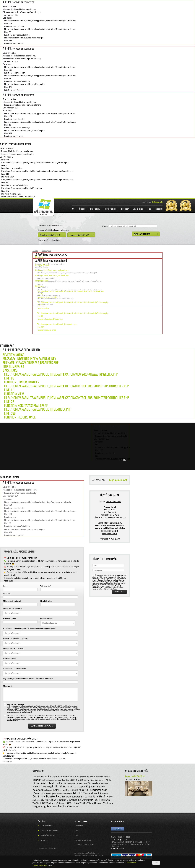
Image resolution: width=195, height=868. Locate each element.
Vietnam (108, 803)
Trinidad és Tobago (55, 803)
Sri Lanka (86, 796)
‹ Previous (119, 460)
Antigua (74, 776)
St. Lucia (36, 800)
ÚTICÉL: (105, 226)
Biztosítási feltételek (83, 840)
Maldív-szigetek (50, 793)
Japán (82, 786)
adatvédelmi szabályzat (37, 709)
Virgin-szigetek (42, 806)
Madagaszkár (98, 790)
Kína (68, 790)
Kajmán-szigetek (96, 786)
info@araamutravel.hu (125, 840)
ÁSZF (76, 835)
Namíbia (105, 793)
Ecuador (58, 783)
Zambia (55, 807)
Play (125, 460)
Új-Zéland (88, 803)
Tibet (43, 803)
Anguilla (55, 777)
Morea (86, 793)
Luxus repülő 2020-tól (135, 776)
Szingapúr (87, 800)
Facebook (118, 829)
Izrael (70, 787)
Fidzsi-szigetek (70, 783)
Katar (56, 790)
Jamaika (76, 787)
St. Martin (47, 800)
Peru (43, 797)
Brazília (73, 780)
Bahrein (37, 780)
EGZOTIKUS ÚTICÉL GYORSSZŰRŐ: (50, 226)
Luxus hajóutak (80, 790)
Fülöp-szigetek (82, 783)
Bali (44, 780)
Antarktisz (64, 776)
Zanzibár (62, 806)
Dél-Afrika (107, 780)
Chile (81, 780)
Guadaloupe (103, 783)
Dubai (49, 783)
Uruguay (98, 803)
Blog (77, 831)
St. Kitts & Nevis (103, 796)
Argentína (82, 777)
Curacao (98, 780)
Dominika (39, 783)
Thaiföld (36, 803)
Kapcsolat (79, 826)
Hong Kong (46, 787)
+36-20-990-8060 (113, 502)
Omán (36, 796)
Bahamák (107, 777)
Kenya (62, 790)
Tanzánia (105, 800)
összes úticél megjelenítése (49, 240)
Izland (63, 786)
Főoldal (35, 251)
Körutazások (47, 251)
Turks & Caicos (73, 803)
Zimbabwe (73, 806)
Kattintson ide (157, 202)
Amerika (46, 776)
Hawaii (36, 786)
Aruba (90, 776)
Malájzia (38, 793)
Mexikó (78, 793)
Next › (121, 460)
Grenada (93, 783)
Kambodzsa (39, 790)
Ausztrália (98, 777)
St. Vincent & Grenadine (67, 800)
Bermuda (58, 780)
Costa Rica (89, 780)
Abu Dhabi (36, 777)
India (55, 786)
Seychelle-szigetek (71, 797)
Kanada (49, 790)
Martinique (61, 793)
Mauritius (69, 793)
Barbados (50, 780)
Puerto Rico (54, 796)
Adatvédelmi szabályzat (84, 845)
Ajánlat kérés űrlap (110, 534)
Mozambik (96, 793)
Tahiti (97, 800)
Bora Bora (65, 780)
